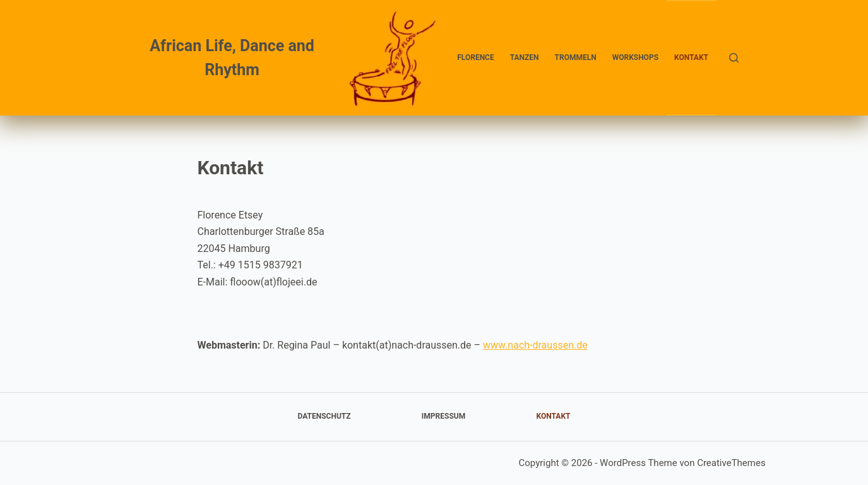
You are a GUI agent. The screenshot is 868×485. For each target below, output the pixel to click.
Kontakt (691, 57)
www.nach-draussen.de (535, 345)
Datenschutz (324, 416)
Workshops (635, 57)
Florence (475, 57)
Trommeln (576, 57)
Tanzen (525, 57)
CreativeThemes (731, 463)
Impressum (443, 416)
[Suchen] (734, 58)
